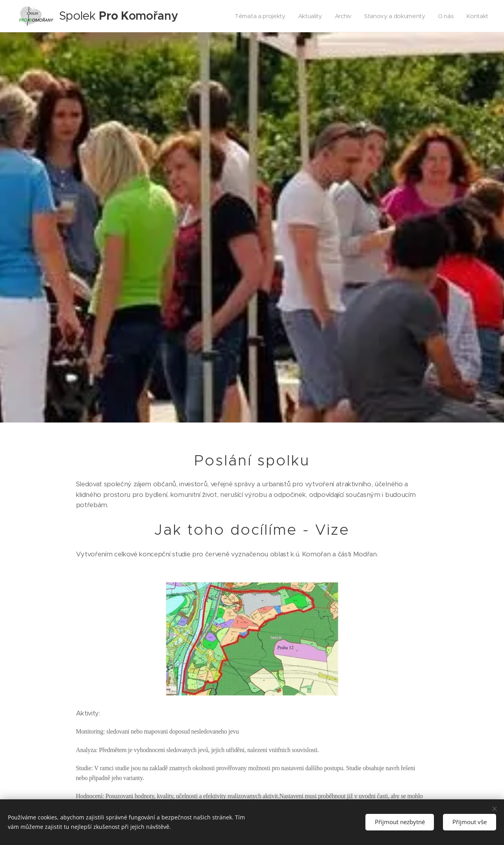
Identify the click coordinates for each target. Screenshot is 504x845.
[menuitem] (257, 16)
